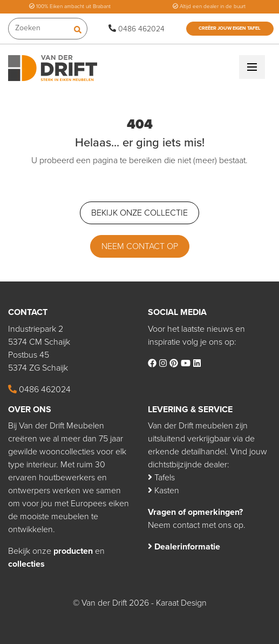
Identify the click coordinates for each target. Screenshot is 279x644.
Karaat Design (181, 603)
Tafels (161, 478)
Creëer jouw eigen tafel (230, 28)
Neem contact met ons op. (197, 525)
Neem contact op (140, 246)
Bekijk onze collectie (139, 213)
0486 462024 (137, 29)
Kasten (164, 491)
